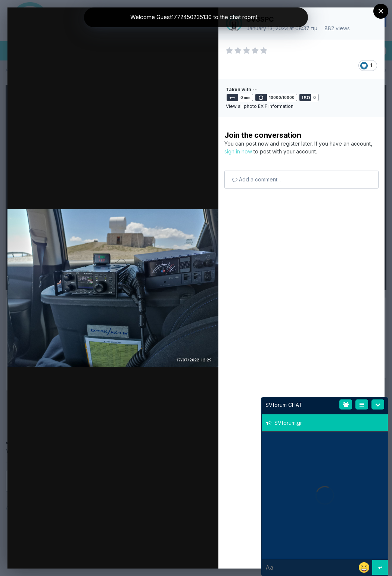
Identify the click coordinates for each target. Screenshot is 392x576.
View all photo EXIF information (260, 106)
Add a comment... (256, 179)
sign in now (238, 151)
